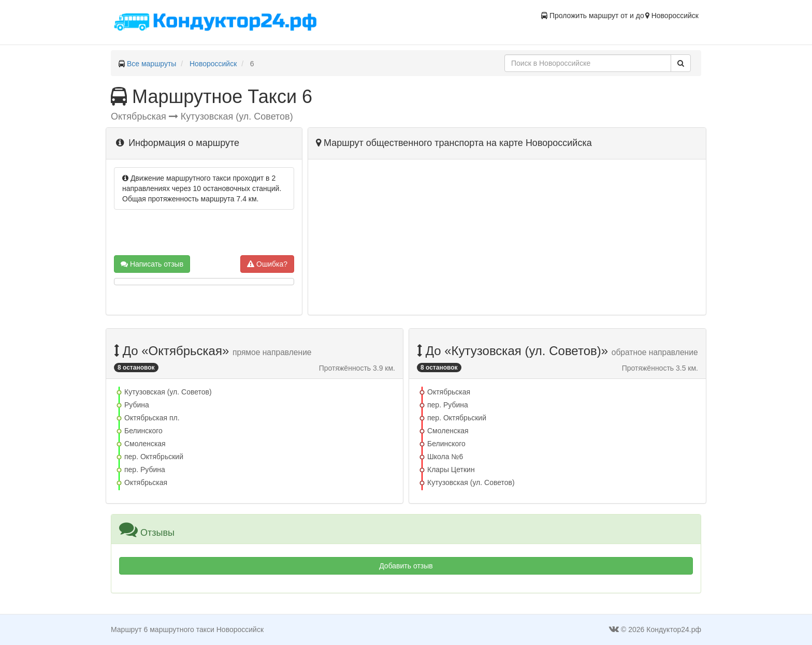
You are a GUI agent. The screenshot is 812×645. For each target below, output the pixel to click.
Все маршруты (152, 64)
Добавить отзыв (406, 566)
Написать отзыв (152, 264)
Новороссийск (213, 64)
